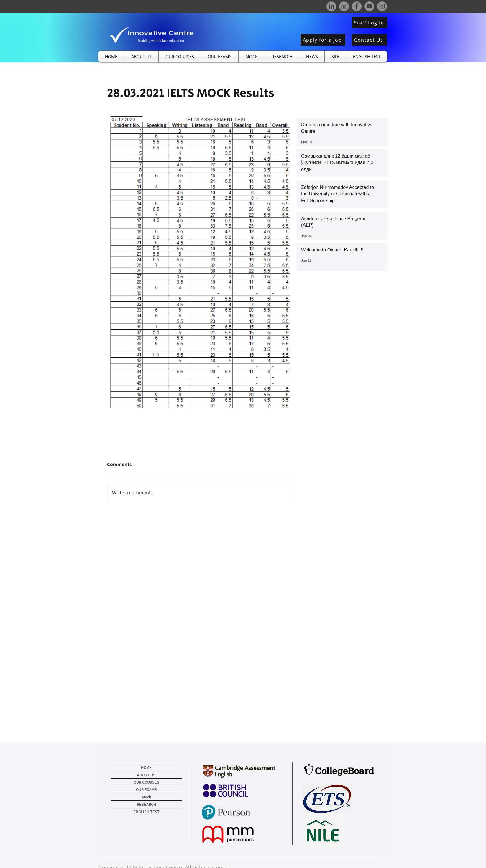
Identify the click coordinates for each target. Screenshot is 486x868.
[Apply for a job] (323, 40)
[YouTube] (369, 6)
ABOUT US (146, 775)
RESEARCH (146, 804)
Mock (146, 797)
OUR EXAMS (146, 789)
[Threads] (344, 6)
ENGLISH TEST (146, 812)
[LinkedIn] (331, 6)
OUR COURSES (146, 782)
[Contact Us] (369, 40)
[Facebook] (357, 6)
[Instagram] (382, 6)
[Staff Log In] (370, 23)
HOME (146, 767)
